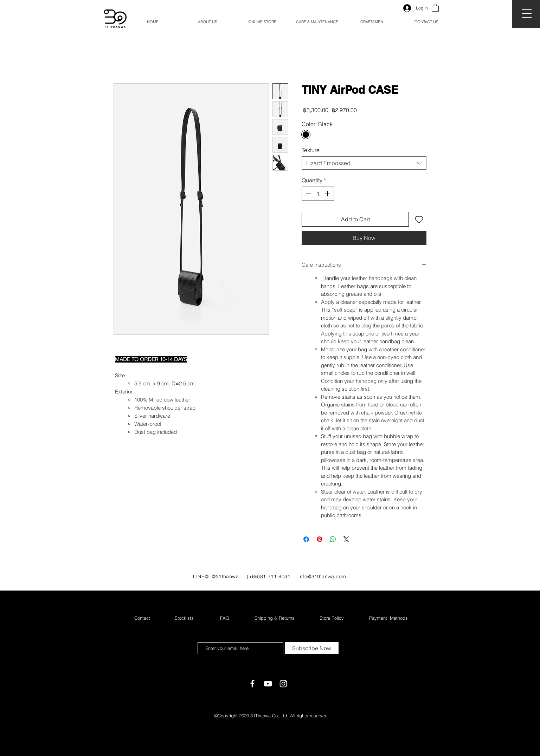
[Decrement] (308, 194)
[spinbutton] (318, 194)
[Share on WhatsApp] (333, 539)
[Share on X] (346, 539)
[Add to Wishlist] (419, 219)
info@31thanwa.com (322, 576)
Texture (311, 150)
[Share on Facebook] (306, 539)
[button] (527, 14)
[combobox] (364, 163)
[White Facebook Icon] (252, 684)
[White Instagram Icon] (283, 684)
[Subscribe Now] (312, 648)
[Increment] (328, 194)
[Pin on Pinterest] (320, 539)
